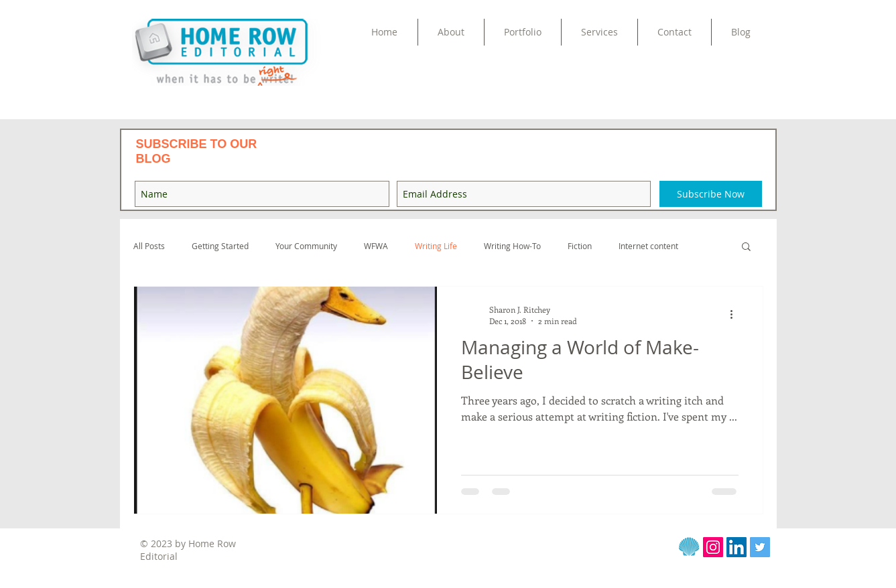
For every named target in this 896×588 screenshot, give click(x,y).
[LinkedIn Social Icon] (737, 547)
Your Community (306, 246)
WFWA (376, 246)
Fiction (580, 246)
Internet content (648, 246)
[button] (523, 32)
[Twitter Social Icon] (760, 547)
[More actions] (737, 315)
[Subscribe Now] (711, 194)
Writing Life (436, 246)
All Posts (149, 246)
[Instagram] (713, 547)
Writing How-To (512, 246)
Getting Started (220, 246)
